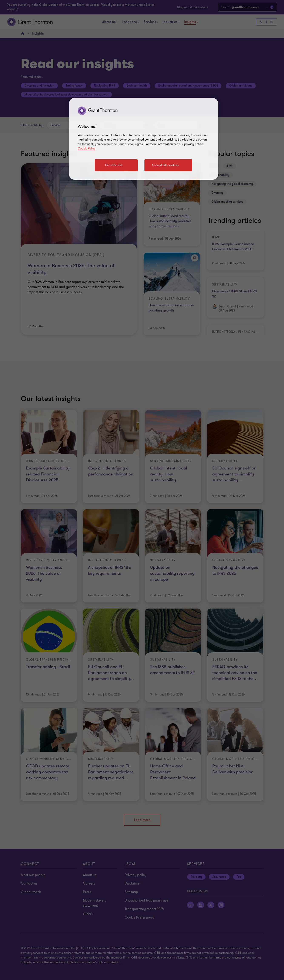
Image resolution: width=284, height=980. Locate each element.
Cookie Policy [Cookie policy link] (87, 149)
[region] (144, 139)
